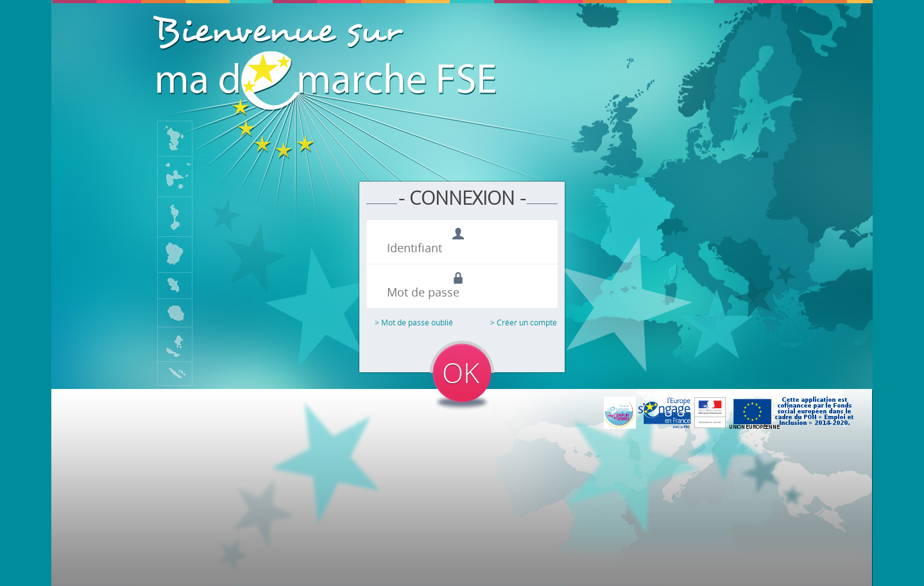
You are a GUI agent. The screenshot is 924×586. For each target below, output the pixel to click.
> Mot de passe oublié (414, 323)
